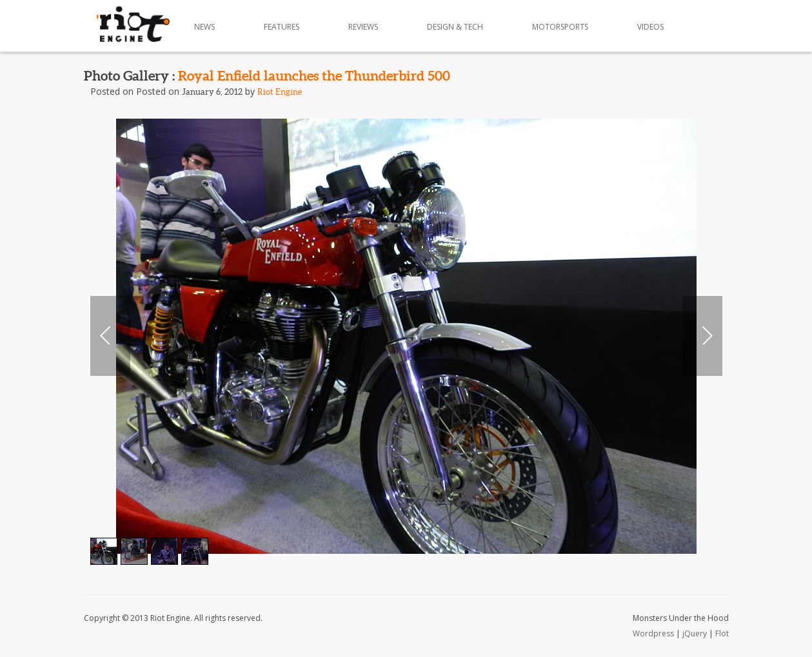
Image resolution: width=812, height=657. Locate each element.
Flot (722, 633)
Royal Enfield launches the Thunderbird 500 (314, 75)
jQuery (695, 633)
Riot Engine (280, 92)
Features (282, 27)
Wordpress (653, 633)
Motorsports (560, 27)
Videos (650, 27)
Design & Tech (455, 27)
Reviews (363, 27)
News (204, 27)
